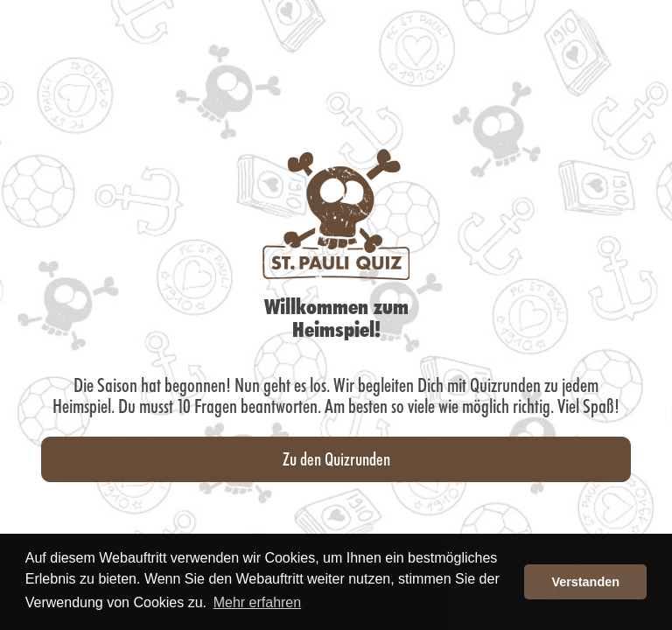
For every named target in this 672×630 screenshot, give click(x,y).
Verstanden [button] (585, 582)
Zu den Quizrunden (336, 458)
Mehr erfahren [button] (258, 602)
